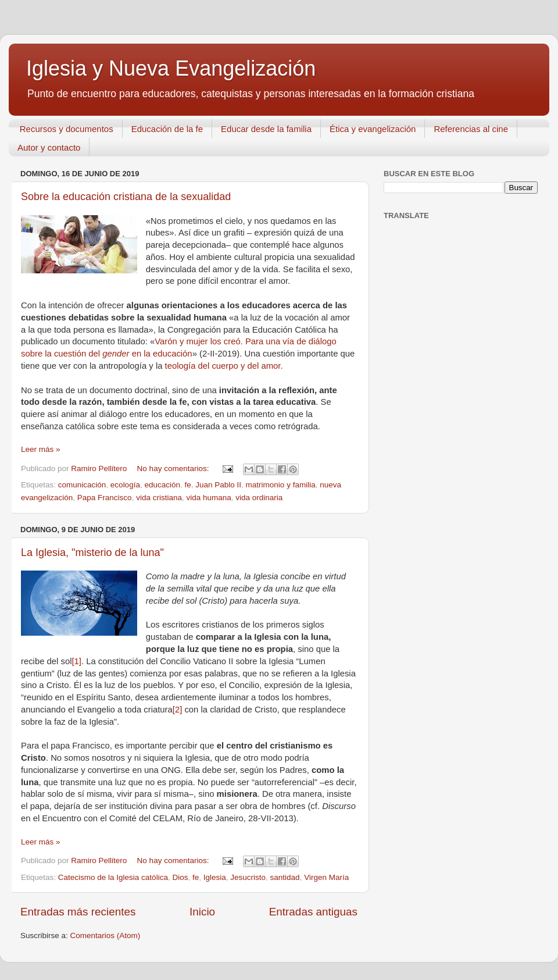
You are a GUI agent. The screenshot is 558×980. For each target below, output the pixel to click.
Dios (180, 877)
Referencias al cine (471, 129)
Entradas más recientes (78, 912)
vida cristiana (159, 498)
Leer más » (41, 449)
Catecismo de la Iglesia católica (113, 877)
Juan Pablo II (218, 485)
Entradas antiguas (313, 912)
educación (162, 485)
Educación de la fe (167, 129)
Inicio (202, 912)
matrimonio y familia (281, 485)
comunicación (82, 485)
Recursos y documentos (67, 129)
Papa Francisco (105, 498)
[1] (76, 661)
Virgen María (326, 877)
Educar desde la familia (266, 129)
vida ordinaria (259, 498)
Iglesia (215, 877)
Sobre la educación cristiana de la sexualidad (126, 197)
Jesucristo (248, 877)
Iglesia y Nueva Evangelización (171, 68)
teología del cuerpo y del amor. (224, 366)
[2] (178, 710)
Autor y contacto (49, 147)
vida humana (208, 498)
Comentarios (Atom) (105, 936)
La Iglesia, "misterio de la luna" (92, 553)
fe (188, 485)
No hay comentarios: (174, 468)
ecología (125, 485)
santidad (285, 877)
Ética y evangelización (373, 129)
